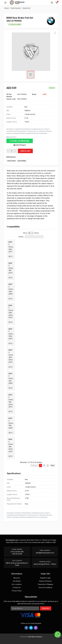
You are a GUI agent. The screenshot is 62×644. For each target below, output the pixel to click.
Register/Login (45, 578)
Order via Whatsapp (20, 141)
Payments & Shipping (45, 584)
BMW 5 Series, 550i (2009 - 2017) (11, 426)
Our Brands (17, 581)
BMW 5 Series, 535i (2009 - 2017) (11, 381)
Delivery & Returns (45, 581)
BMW (45, 94)
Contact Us (17, 588)
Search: (31, 237)
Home (7, 8)
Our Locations (17, 584)
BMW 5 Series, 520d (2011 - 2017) (11, 249)
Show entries (31, 233)
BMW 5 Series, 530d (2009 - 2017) (11, 292)
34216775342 (11, 161)
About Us (17, 578)
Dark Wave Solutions (35, 637)
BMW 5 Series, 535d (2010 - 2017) (11, 336)
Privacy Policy (17, 591)
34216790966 (22, 161)
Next (53, 465)
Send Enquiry (20, 145)
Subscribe (46, 608)
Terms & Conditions (45, 588)
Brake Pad (26, 8)
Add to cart (25, 151)
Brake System (16, 8)
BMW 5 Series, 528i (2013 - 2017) (11, 270)
